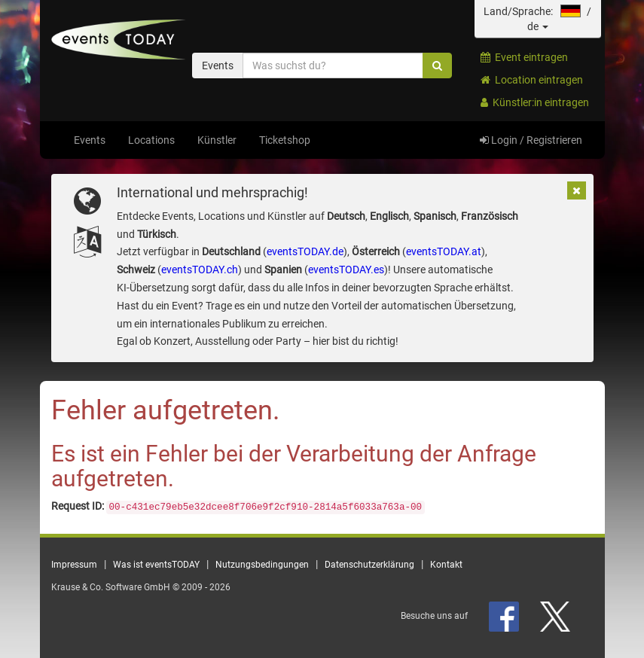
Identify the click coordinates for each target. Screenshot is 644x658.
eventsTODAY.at (444, 251)
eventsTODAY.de (305, 251)
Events (90, 140)
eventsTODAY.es (346, 270)
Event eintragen (524, 57)
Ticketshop (285, 140)
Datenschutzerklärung (369, 565)
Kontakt (446, 565)
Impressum (74, 565)
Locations (151, 140)
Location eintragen (532, 80)
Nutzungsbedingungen (262, 565)
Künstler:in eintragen (535, 102)
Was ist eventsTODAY (156, 565)
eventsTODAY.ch (200, 270)
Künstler (217, 140)
